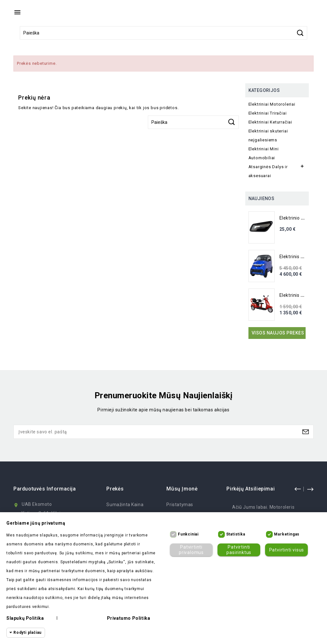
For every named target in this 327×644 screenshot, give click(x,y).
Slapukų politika (25, 618)
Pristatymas (180, 505)
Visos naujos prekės (278, 333)
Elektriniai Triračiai (268, 113)
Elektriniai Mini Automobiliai (264, 153)
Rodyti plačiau (27, 633)
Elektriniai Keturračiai (270, 122)
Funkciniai (188, 534)
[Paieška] (163, 33)
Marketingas (287, 534)
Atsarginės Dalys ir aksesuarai (268, 171)
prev (298, 489)
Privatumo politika (129, 618)
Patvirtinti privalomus (191, 550)
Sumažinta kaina (125, 505)
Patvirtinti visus (287, 550)
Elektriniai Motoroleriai (272, 104)
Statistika (236, 534)
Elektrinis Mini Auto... (302, 257)
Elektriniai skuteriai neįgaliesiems (268, 135)
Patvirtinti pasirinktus (239, 550)
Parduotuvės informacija (45, 489)
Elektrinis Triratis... (300, 295)
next (310, 489)
